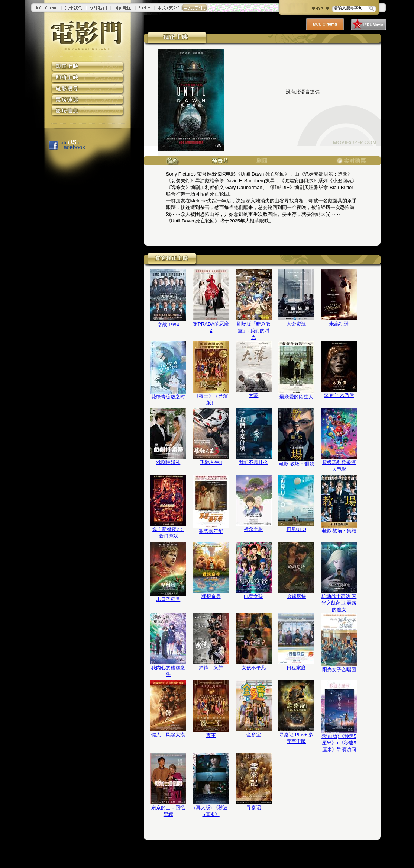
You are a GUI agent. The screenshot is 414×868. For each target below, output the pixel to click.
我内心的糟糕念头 (168, 671)
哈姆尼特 (296, 596)
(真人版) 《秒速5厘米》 (211, 811)
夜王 (211, 735)
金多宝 (254, 735)
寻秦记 (254, 808)
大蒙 (253, 395)
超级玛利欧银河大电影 (339, 466)
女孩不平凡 (254, 668)
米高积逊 (339, 324)
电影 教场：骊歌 (296, 464)
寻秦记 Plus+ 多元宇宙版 (296, 738)
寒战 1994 (169, 325)
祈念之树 (253, 529)
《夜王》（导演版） (211, 399)
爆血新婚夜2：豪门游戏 (168, 533)
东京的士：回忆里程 (168, 811)
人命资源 (296, 324)
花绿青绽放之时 (168, 397)
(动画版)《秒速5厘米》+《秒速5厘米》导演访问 (339, 743)
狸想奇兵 (211, 596)
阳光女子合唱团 (339, 670)
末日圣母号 (168, 599)
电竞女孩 (253, 596)
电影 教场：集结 (339, 531)
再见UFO (296, 529)
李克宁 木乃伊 (339, 395)
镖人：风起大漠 (168, 735)
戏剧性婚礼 (168, 462)
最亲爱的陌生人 (296, 397)
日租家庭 (296, 668)
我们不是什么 (253, 462)
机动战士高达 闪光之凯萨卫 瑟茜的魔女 (339, 603)
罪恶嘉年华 (211, 531)
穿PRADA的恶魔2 (211, 327)
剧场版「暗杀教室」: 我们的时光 (254, 331)
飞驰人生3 (211, 462)
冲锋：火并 (211, 668)
